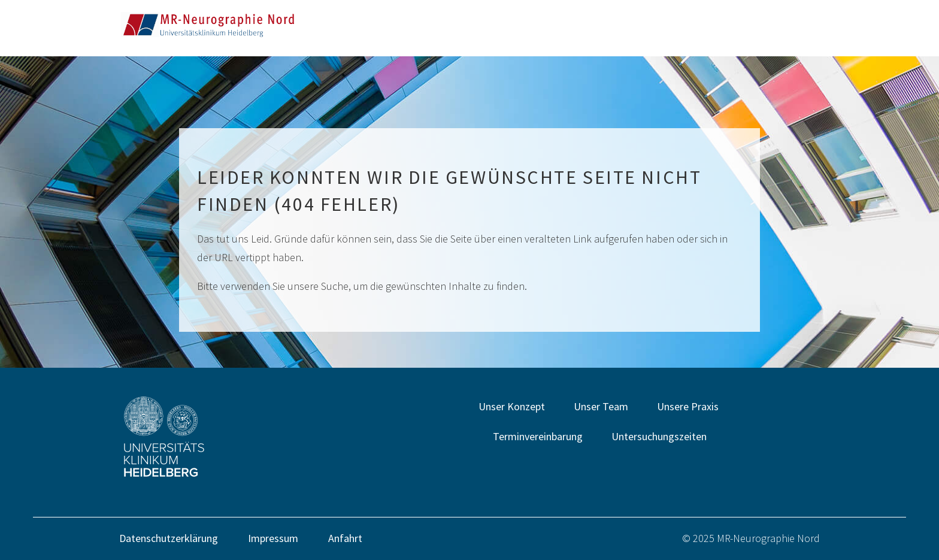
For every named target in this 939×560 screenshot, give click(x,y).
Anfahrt (345, 538)
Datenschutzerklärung (169, 538)
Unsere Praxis (688, 406)
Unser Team (601, 406)
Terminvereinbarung (538, 436)
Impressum (273, 538)
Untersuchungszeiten (659, 436)
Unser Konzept (512, 406)
